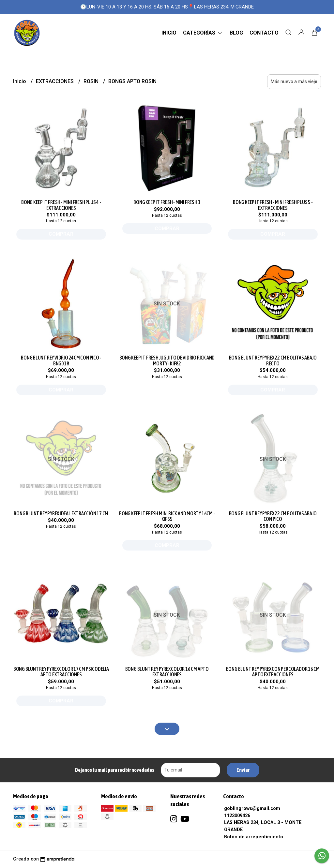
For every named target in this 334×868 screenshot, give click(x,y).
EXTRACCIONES (55, 81)
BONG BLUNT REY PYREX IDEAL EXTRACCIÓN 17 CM (61, 513)
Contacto (264, 33)
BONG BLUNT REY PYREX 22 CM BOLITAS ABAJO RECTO (273, 360)
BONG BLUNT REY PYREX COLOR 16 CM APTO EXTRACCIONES (167, 672)
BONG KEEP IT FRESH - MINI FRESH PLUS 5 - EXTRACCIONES (273, 205)
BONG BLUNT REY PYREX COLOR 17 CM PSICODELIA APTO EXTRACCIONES (61, 672)
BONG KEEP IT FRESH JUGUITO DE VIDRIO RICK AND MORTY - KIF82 (167, 360)
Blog (236, 33)
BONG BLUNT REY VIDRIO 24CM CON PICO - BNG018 (61, 360)
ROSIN (92, 81)
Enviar (243, 770)
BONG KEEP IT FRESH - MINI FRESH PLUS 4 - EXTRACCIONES (61, 205)
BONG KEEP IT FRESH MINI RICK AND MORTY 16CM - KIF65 (167, 516)
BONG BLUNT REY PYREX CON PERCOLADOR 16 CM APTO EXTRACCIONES (273, 672)
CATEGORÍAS (203, 33)
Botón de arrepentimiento (254, 837)
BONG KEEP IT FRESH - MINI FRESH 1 (167, 202)
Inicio (169, 33)
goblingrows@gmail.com (252, 809)
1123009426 (237, 816)
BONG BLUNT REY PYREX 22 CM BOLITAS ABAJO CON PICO (273, 516)
